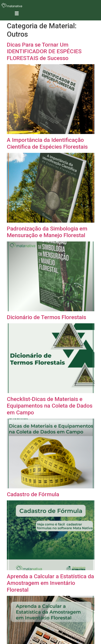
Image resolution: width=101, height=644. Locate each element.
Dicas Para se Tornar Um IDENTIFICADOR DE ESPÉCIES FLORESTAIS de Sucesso (44, 51)
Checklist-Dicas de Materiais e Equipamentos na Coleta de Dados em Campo (50, 406)
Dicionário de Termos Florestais (46, 317)
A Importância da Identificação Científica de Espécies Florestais (47, 143)
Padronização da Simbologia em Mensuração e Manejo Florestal (47, 232)
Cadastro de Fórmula (33, 494)
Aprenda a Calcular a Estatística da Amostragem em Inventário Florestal (50, 583)
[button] (17, 14)
